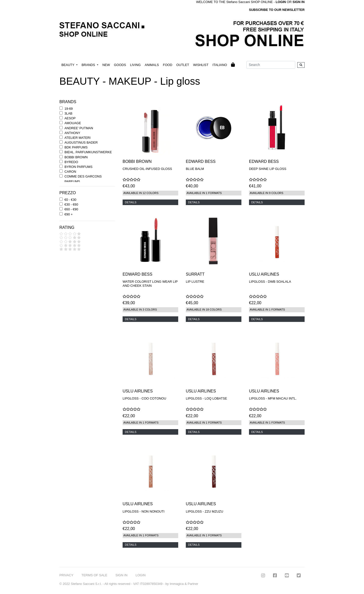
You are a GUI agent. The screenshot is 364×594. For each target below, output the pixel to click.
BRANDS (89, 65)
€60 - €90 (71, 209)
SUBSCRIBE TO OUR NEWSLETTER (277, 10)
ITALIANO (220, 65)
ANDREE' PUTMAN (79, 128)
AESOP (70, 118)
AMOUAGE (73, 123)
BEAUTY (68, 65)
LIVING (135, 65)
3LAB (68, 113)
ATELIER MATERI (77, 138)
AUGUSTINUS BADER (81, 142)
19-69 (69, 109)
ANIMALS (152, 65)
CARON (70, 172)
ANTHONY (72, 133)
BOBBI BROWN (76, 157)
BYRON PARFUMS (78, 167)
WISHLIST (201, 65)
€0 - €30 (70, 200)
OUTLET (183, 65)
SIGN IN (299, 2)
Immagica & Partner (184, 584)
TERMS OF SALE (94, 575)
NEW (106, 65)
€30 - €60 (71, 204)
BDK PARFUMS (76, 147)
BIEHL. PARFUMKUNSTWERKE (88, 152)
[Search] (271, 65)
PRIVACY (66, 575)
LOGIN (141, 575)
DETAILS (131, 202)
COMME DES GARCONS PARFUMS (83, 179)
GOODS (120, 65)
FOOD (168, 65)
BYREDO (71, 162)
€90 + (69, 214)
